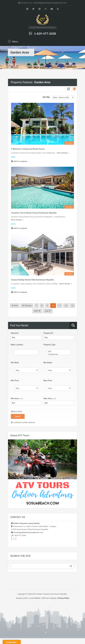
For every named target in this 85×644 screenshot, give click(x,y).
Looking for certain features (23, 422)
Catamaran (59, 354)
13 (72, 306)
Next (36, 311)
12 (66, 306)
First (16, 306)
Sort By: (46, 97)
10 (53, 306)
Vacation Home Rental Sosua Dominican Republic (34, 213)
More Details (63, 153)
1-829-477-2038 (45, 33)
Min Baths (48, 363)
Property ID (48, 333)
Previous (28, 306)
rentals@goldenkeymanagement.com (50, 3)
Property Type (49, 345)
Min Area (17, 398)
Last (47, 311)
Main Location (17, 345)
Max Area (50, 398)
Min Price (15, 381)
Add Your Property (49, 598)
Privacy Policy (63, 598)
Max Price (48, 381)
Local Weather (35, 598)
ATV (59, 352)
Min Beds (15, 363)
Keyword (15, 333)
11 (60, 306)
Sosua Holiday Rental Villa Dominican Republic (33, 280)
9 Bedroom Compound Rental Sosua (28, 149)
